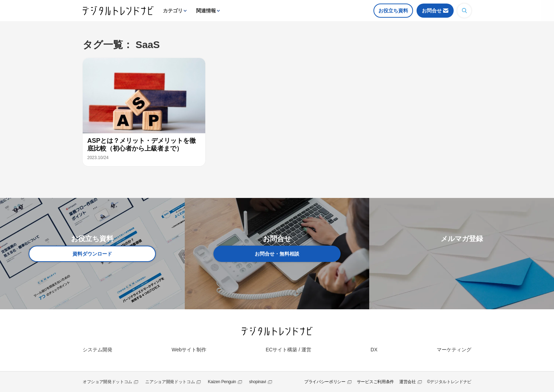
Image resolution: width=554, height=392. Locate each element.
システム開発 (98, 350)
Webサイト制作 (189, 350)
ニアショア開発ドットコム (170, 382)
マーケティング (454, 350)
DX (374, 350)
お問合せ (432, 11)
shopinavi (258, 382)
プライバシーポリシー (325, 382)
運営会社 (408, 382)
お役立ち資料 (393, 11)
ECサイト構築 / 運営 (288, 350)
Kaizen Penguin (222, 382)
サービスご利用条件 (375, 382)
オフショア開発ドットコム (107, 382)
